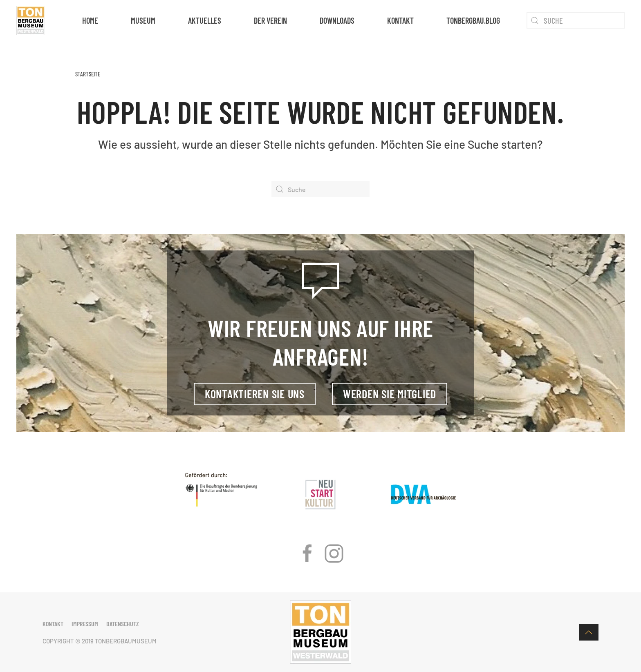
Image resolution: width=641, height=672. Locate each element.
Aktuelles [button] (205, 20)
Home (90, 20)
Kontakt (400, 20)
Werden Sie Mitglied (390, 394)
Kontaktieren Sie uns (255, 394)
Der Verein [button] (270, 20)
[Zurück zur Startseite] (31, 20)
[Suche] (576, 20)
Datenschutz (123, 624)
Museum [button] (143, 20)
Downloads (337, 20)
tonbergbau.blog (473, 20)
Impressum (85, 624)
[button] (589, 632)
